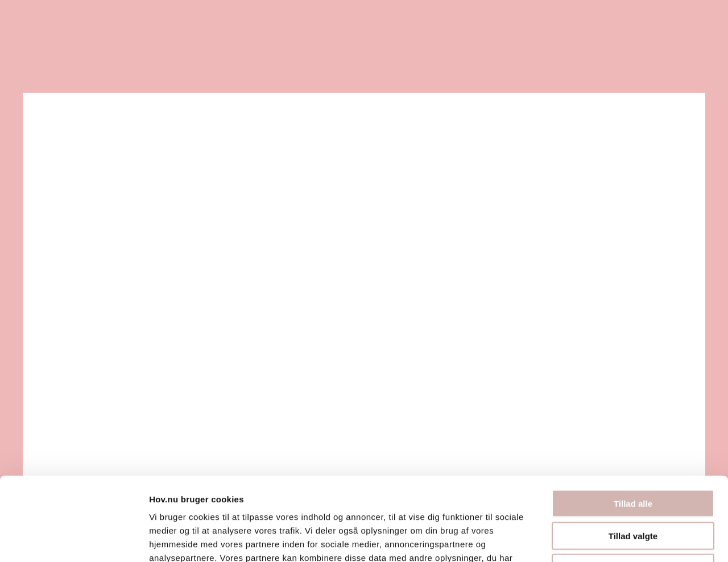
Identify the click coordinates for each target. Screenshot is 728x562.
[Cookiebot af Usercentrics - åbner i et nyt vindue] (74, 540)
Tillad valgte (633, 458)
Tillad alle (633, 425)
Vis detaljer (591, 540)
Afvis (633, 489)
